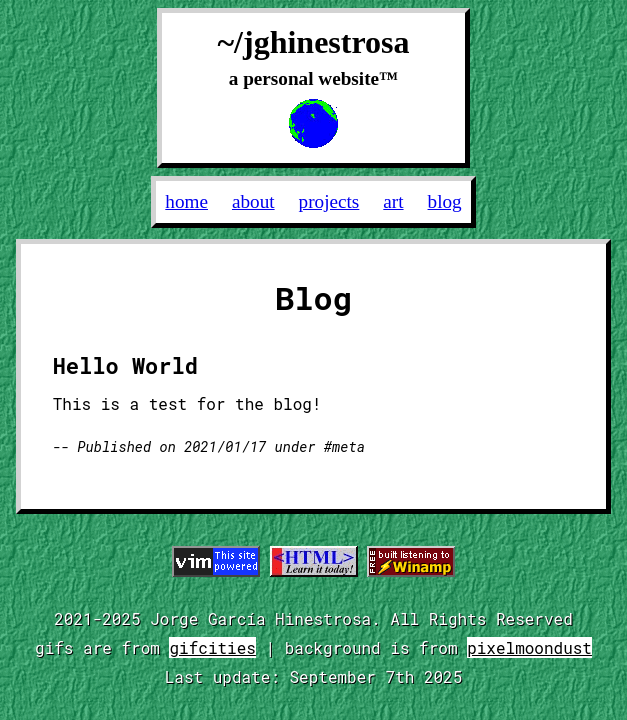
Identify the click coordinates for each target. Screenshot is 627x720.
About (253, 201)
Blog (445, 201)
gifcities (212, 647)
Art (393, 201)
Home (186, 201)
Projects (329, 201)
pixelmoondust (529, 647)
